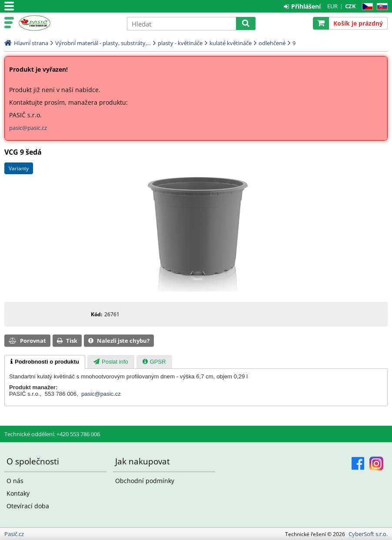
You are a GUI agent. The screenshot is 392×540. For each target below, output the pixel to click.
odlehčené (272, 43)
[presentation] (45, 362)
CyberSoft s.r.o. (368, 534)
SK (380, 7)
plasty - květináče (180, 43)
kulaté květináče (231, 43)
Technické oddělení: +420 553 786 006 (52, 434)
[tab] (45, 362)
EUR (332, 6)
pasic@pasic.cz (28, 128)
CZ (366, 7)
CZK (350, 6)
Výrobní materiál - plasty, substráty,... (103, 43)
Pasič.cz (68, 23)
